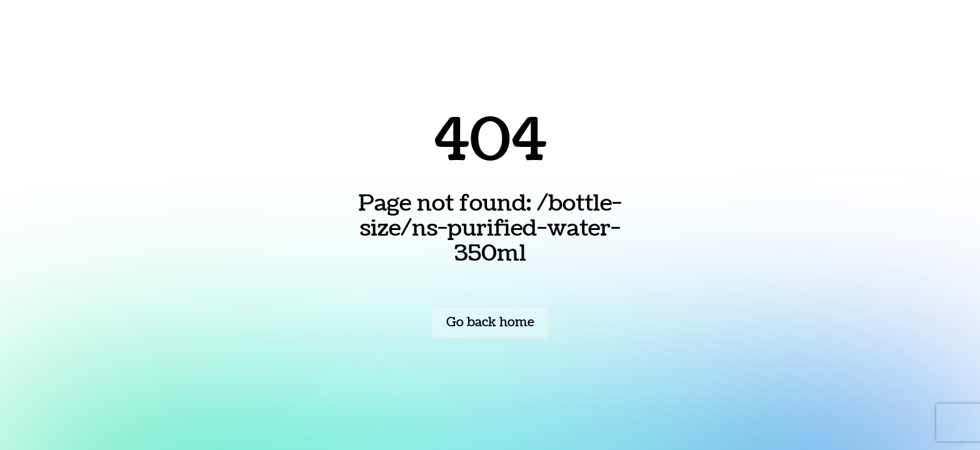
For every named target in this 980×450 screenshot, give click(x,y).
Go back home (490, 322)
